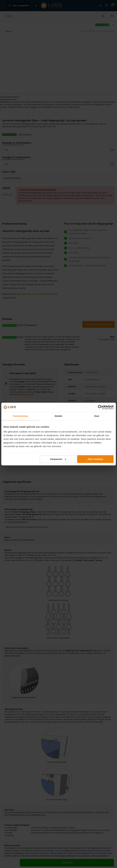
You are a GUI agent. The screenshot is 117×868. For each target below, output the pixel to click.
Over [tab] (97, 416)
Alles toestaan (95, 459)
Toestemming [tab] (20, 416)
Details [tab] (59, 416)
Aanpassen (58, 459)
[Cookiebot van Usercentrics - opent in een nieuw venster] (100, 407)
